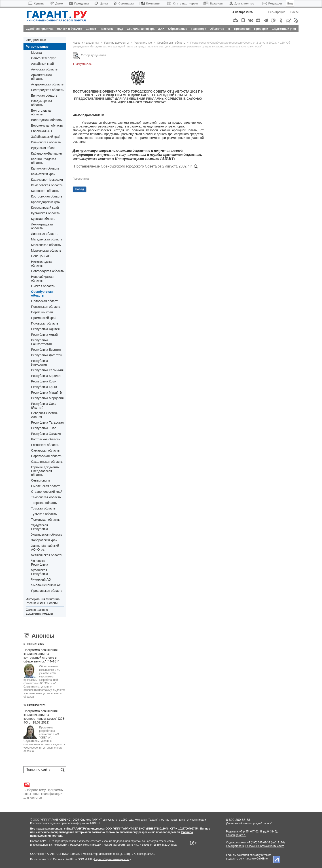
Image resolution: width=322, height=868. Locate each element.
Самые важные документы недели (39, 612)
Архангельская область (42, 77)
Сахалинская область (47, 462)
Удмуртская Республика (40, 527)
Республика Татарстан (47, 422)
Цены (101, 3)
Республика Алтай (44, 335)
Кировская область (45, 191)
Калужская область (45, 168)
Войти (294, 12)
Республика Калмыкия (47, 370)
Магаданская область (47, 239)
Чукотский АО (41, 579)
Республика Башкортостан (41, 342)
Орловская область (45, 301)
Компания (150, 3)
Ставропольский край (47, 492)
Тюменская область (45, 520)
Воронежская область (47, 125)
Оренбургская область (42, 294)
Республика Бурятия (46, 350)
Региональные (37, 47)
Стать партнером (182, 3)
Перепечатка (81, 179)
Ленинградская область (42, 226)
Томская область (43, 508)
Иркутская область (45, 148)
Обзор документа (89, 55)
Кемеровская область (47, 185)
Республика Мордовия (47, 398)
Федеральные (36, 40)
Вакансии (213, 3)
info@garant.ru (145, 854)
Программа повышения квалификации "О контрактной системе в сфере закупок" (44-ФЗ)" (41, 656)
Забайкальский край (46, 137)
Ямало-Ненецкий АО (46, 585)
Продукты (79, 3)
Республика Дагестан (47, 355)
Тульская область (44, 514)
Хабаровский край (44, 540)
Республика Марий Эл (47, 393)
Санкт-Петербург (43, 58)
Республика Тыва (44, 428)
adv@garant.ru (235, 846)
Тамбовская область (46, 497)
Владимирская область (42, 103)
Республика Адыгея (45, 329)
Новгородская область (47, 271)
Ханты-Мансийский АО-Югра (45, 548)
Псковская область (45, 323)
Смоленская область (46, 486)
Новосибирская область (42, 279)
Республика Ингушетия (40, 363)
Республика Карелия (46, 376)
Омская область (43, 286)
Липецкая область (44, 234)
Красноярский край (45, 208)
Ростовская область (46, 439)
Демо (56, 3)
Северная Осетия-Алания (44, 415)
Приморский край (44, 318)
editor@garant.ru (236, 835)
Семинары (124, 3)
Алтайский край (42, 64)
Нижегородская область (42, 264)
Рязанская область (45, 445)
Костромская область (47, 196)
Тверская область (44, 503)
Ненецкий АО (41, 256)
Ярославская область (47, 591)
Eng (290, 3)
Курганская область (45, 213)
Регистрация (277, 12)
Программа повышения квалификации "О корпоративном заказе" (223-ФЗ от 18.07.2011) (44, 717)
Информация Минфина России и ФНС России (43, 601)
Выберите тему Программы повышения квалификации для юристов (43, 790)
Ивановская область (46, 142)
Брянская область (44, 96)
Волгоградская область (42, 112)
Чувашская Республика (40, 572)
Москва (36, 53)
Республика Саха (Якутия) (44, 406)
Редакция (272, 3)
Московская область (46, 245)
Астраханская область (47, 84)
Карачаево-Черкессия (47, 180)
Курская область (43, 219)
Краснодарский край (46, 202)
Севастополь (41, 480)
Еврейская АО (41, 131)
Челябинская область (47, 555)
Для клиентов (242, 3)
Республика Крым (44, 387)
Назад (79, 189)
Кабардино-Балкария (47, 153)
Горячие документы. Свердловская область (46, 471)
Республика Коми (44, 381)
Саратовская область (47, 456)
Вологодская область (47, 120)
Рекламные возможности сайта (265, 846)
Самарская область (45, 450)
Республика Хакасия (46, 434)
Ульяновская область (47, 535)
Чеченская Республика (40, 563)
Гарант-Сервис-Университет (112, 859)
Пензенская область (46, 307)
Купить (36, 3)
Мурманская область (46, 250)
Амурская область (44, 69)
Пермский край (42, 312)
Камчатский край (43, 174)
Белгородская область (47, 90)
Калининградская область (44, 161)
